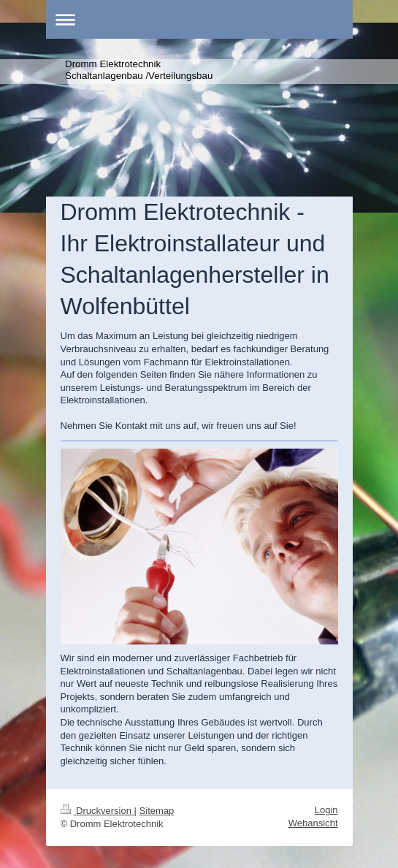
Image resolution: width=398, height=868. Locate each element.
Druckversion (97, 811)
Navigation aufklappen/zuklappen (199, 19)
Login (326, 810)
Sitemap (157, 811)
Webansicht (313, 823)
